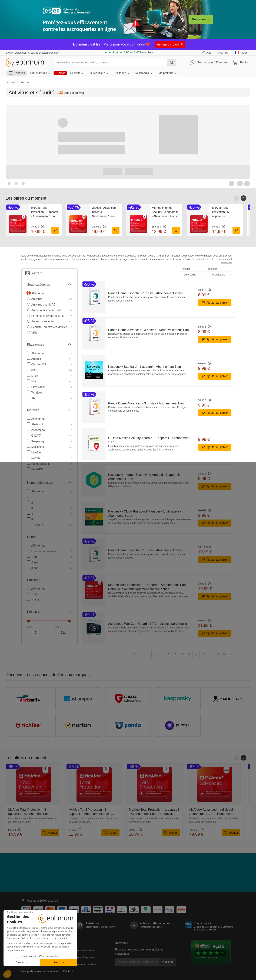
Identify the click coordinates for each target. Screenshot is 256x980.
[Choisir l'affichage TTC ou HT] (223, 53)
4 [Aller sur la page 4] (162, 654)
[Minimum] (36, 633)
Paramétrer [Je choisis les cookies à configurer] (22, 962)
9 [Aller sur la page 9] (196, 654)
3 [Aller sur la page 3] (155, 654)
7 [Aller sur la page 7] (182, 654)
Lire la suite (226, 263)
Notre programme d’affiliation (81, 964)
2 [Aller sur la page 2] (148, 654)
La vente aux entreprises (79, 957)
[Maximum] (63, 633)
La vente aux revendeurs (79, 950)
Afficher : (187, 269)
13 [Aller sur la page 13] (218, 654)
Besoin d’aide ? (100, 927)
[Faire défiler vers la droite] (244, 198)
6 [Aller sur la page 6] (175, 654)
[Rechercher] (172, 63)
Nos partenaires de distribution (40, 971)
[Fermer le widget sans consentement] (20, 912)
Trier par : (213, 269)
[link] (241, 53)
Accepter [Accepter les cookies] (59, 962)
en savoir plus (170, 44)
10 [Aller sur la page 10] (203, 654)
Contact (68, 971)
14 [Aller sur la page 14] (224, 654)
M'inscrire (168, 962)
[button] (7, 974)
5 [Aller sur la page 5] (169, 654)
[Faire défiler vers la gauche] (237, 198)
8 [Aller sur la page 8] (189, 654)
